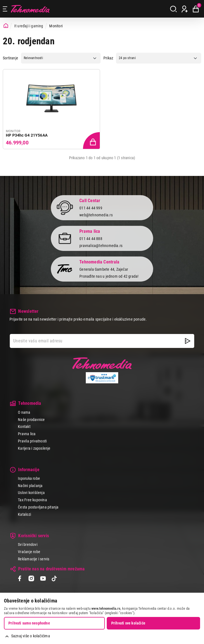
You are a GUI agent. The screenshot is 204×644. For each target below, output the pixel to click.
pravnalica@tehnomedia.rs (101, 246)
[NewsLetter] (188, 341)
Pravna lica (27, 434)
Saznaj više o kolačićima (31, 636)
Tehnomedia (30, 9)
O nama (24, 412)
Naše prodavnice (31, 420)
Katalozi (24, 514)
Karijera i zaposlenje (34, 448)
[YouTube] (43, 579)
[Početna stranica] (6, 26)
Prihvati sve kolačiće (128, 623)
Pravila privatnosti (32, 441)
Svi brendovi (28, 544)
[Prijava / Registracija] (185, 9)
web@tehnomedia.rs (96, 215)
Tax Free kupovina (32, 500)
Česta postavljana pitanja (38, 507)
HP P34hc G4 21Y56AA (27, 135)
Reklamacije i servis (34, 559)
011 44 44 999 (91, 208)
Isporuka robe (29, 478)
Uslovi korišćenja (31, 493)
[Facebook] (20, 579)
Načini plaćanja (30, 486)
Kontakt (24, 427)
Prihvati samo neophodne (29, 623)
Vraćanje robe (29, 552)
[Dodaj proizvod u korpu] (92, 141)
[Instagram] (31, 579)
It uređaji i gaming (29, 26)
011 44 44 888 (91, 239)
